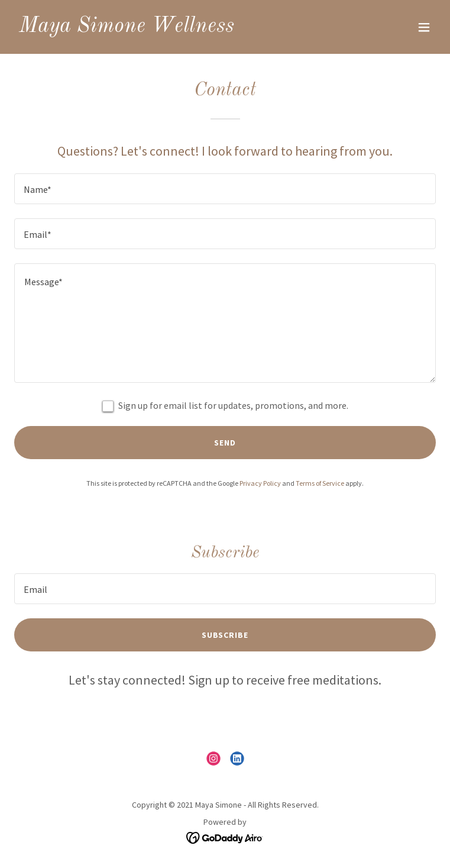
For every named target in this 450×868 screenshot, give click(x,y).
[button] (424, 27)
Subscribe (225, 635)
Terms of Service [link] (320, 483)
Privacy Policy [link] (260, 483)
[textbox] (225, 189)
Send (225, 443)
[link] (127, 28)
